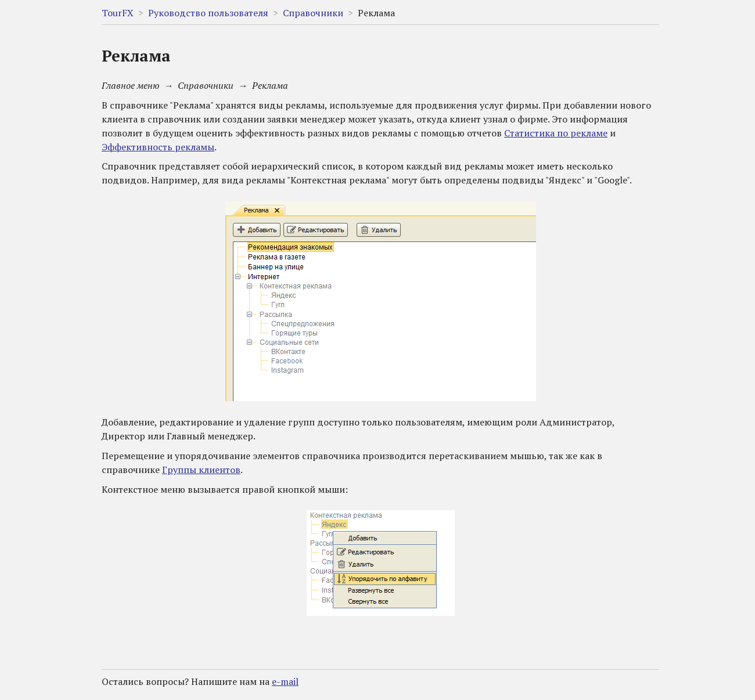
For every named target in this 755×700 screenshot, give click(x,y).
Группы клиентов (201, 470)
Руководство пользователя (208, 13)
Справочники (313, 13)
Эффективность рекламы (158, 147)
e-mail (285, 681)
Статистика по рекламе (556, 133)
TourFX (118, 13)
